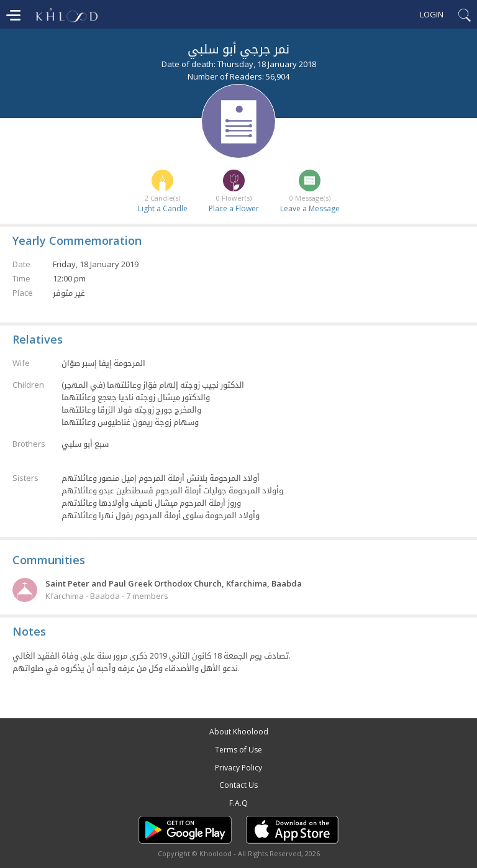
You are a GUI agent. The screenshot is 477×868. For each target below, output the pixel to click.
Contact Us (238, 785)
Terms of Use (238, 750)
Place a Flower (234, 208)
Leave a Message (310, 208)
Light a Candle (163, 208)
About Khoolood (239, 732)
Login (432, 14)
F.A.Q (238, 803)
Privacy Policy (238, 768)
